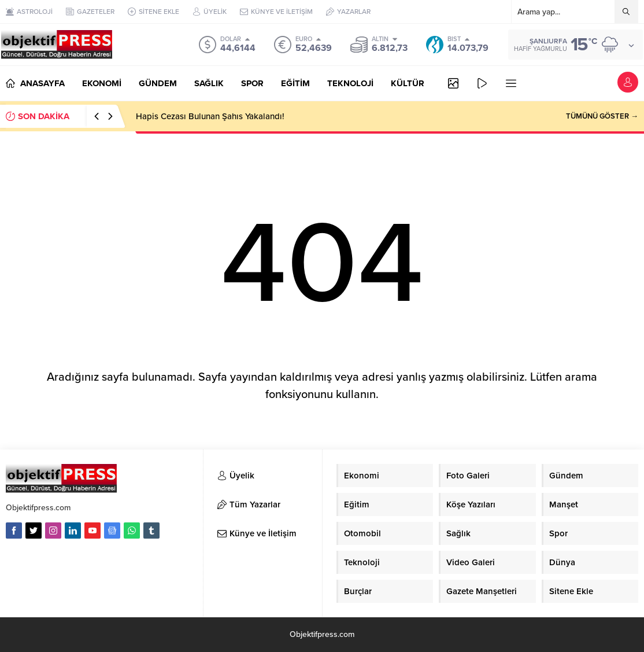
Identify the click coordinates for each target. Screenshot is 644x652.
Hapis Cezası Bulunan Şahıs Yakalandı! (210, 116)
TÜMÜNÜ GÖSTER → (602, 116)
